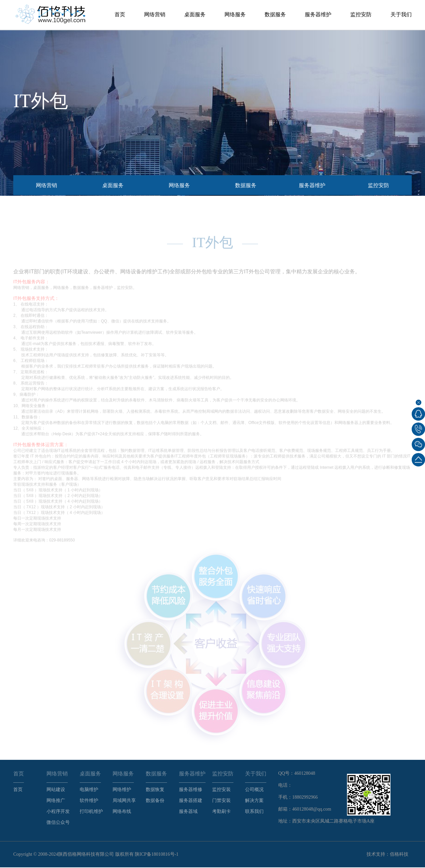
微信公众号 (58, 823)
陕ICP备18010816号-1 (157, 855)
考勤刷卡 (221, 812)
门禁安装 (221, 801)
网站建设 (56, 790)
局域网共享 (124, 801)
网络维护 (122, 790)
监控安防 (361, 14)
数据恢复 (155, 790)
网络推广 (56, 801)
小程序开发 (58, 812)
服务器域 (188, 812)
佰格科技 (399, 855)
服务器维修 (191, 790)
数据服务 (275, 14)
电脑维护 (89, 790)
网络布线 (122, 812)
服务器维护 (318, 14)
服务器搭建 (191, 801)
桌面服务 (195, 14)
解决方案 (254, 801)
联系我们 (254, 812)
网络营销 (155, 14)
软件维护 (89, 801)
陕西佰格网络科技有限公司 (86, 855)
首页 (120, 14)
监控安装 (221, 790)
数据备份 (155, 801)
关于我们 (401, 14)
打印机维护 (91, 812)
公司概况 (254, 790)
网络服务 (235, 14)
